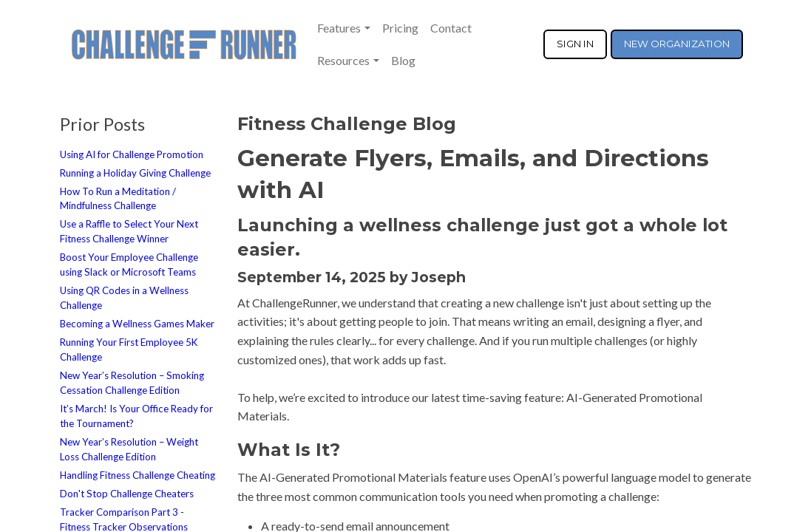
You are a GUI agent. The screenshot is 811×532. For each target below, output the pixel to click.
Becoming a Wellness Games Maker (137, 324)
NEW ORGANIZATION (677, 44)
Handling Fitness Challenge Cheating (138, 475)
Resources (343, 60)
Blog (403, 60)
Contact (451, 28)
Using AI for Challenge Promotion (132, 154)
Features (339, 28)
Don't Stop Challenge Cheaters (127, 494)
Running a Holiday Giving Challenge (135, 173)
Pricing (400, 28)
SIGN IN (575, 44)
